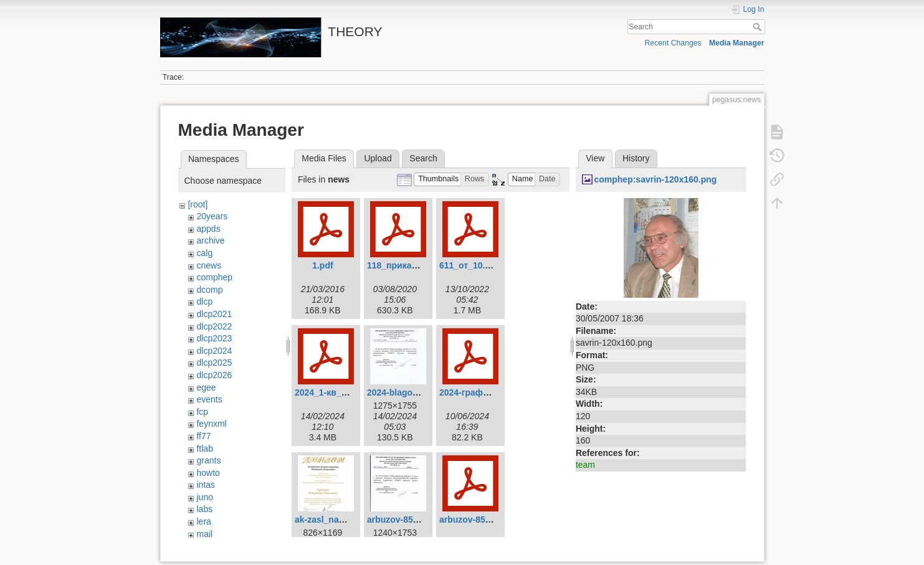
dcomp (209, 290)
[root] (198, 204)
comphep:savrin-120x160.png (655, 179)
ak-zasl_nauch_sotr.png (344, 520)
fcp (202, 412)
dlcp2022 (214, 326)
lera (203, 521)
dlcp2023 (214, 338)
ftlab (204, 449)
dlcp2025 (214, 363)
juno (204, 497)
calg (204, 253)
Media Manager (737, 43)
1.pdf (322, 265)
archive (210, 240)
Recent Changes (673, 43)
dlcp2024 (214, 351)
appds (208, 229)
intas (206, 485)
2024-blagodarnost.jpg (413, 392)
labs (204, 509)
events (209, 399)
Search (759, 27)
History (636, 158)
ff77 (203, 436)
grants (208, 460)
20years (212, 216)
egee (206, 387)
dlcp (204, 301)
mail (204, 534)
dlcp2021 (214, 314)
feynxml (211, 424)
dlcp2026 (214, 375)
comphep (214, 277)
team (585, 465)
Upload (378, 158)
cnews (209, 265)
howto (208, 473)
